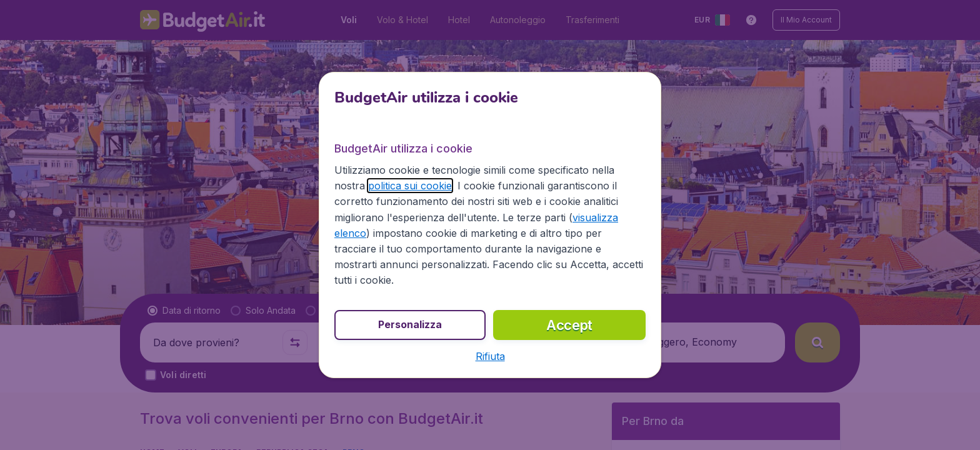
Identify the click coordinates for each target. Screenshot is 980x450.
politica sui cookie (410, 186)
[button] (490, 356)
